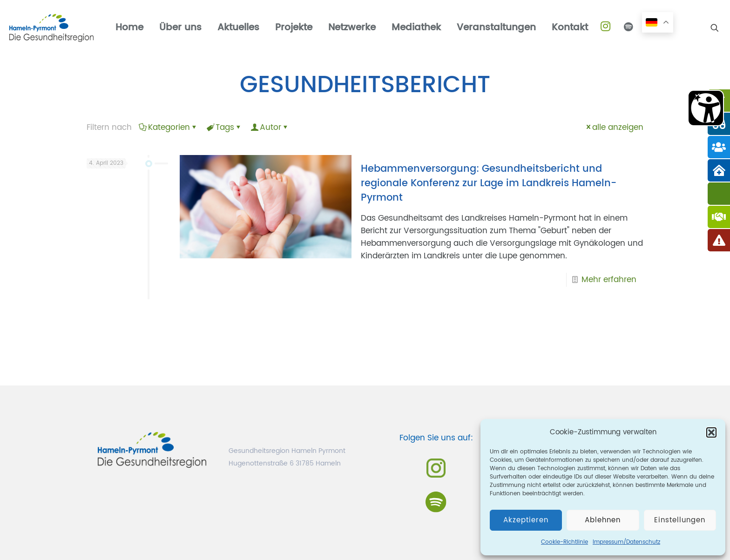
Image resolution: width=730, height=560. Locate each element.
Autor (270, 128)
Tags (224, 128)
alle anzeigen (614, 128)
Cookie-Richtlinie (564, 542)
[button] (711, 432)
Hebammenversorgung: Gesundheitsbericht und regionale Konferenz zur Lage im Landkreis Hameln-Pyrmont (489, 183)
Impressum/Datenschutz (626, 542)
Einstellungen (680, 520)
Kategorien (168, 128)
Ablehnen (603, 520)
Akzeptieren (526, 520)
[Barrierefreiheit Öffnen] (706, 108)
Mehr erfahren (609, 280)
